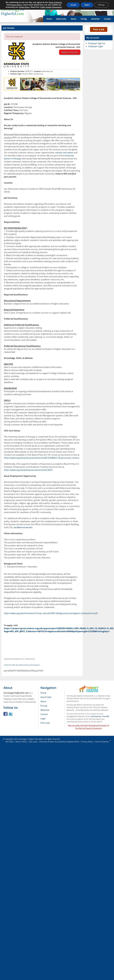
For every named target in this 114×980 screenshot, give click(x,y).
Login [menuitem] (43, 719)
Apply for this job (70, 52)
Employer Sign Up (97, 43)
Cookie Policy (24, 7)
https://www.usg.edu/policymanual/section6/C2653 (28, 470)
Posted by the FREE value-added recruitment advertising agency (22, 665)
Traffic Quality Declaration (51, 7)
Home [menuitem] (43, 693)
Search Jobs (61, 19)
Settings (101, 5)
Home (49, 19)
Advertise (95, 19)
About (73, 19)
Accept (73, 5)
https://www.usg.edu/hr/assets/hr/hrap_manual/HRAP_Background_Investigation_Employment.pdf (51, 613)
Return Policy (21, 742)
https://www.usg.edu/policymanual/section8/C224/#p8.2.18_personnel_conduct (42, 458)
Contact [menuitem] (44, 714)
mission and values (64, 153)
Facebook (6, 714)
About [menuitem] (43, 701)
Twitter (11, 714)
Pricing (84, 19)
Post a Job (99, 29)
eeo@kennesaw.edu (23, 527)
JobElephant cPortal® (100, 716)
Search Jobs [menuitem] (46, 697)
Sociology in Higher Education (31, 739)
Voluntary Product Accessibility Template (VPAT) (59, 742)
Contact (107, 19)
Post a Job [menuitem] (45, 723)
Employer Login (96, 46)
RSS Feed (9, 742)
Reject (87, 5)
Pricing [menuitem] (44, 706)
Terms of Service (102, 742)
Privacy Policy (87, 742)
